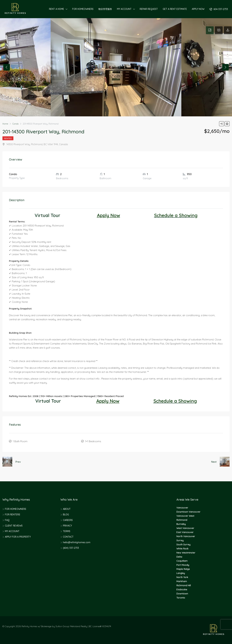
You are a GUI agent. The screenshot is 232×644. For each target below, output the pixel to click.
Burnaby (181, 523)
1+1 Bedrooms (93, 441)
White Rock (182, 548)
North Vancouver (186, 536)
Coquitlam (182, 560)
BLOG (66, 514)
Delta (179, 556)
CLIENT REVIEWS (14, 525)
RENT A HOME (57, 9)
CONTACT (68, 536)
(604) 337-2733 (71, 547)
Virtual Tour (47, 215)
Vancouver (182, 507)
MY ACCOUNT (124, 9)
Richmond (182, 519)
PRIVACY (67, 525)
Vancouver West (185, 515)
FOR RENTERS (12, 514)
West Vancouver (185, 527)
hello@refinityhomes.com (77, 542)
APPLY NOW (198, 9)
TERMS (67, 531)
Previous (7, 67)
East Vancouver (185, 532)
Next (225, 67)
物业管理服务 (105, 9)
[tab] (210, 30)
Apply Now (108, 215)
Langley (181, 572)
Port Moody (183, 564)
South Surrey (183, 544)
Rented (8, 138)
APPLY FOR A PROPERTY (18, 536)
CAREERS (68, 519)
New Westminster (186, 552)
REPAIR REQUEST (149, 9)
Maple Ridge (183, 568)
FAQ (7, 519)
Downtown (182, 593)
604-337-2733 (219, 9)
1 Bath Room (20, 441)
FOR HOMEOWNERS (83, 9)
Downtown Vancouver (188, 511)
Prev (18, 461)
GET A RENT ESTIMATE (175, 9)
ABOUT (67, 508)
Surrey (180, 540)
